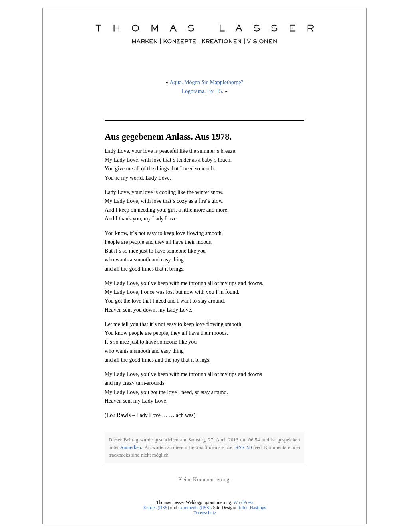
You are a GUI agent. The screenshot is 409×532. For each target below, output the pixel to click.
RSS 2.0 (243, 447)
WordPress (243, 503)
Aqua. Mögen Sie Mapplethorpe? (206, 82)
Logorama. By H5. (203, 91)
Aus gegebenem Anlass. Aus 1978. (168, 137)
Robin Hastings (252, 508)
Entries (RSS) (156, 508)
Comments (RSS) (195, 508)
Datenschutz (205, 513)
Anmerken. (131, 447)
